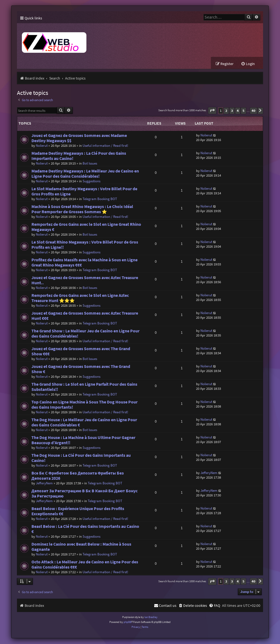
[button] (212, 111)
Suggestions (91, 181)
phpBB (128, 622)
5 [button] (243, 111)
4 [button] (238, 111)
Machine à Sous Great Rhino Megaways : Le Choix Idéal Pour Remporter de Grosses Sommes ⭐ (82, 209)
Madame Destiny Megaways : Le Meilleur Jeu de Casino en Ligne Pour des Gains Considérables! (85, 174)
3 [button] (232, 111)
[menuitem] (248, 64)
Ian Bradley (151, 617)
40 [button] (253, 111)
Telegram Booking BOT (100, 199)
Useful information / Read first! (105, 146)
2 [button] (226, 111)
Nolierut (42, 146)
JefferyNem (44, 483)
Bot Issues (90, 164)
